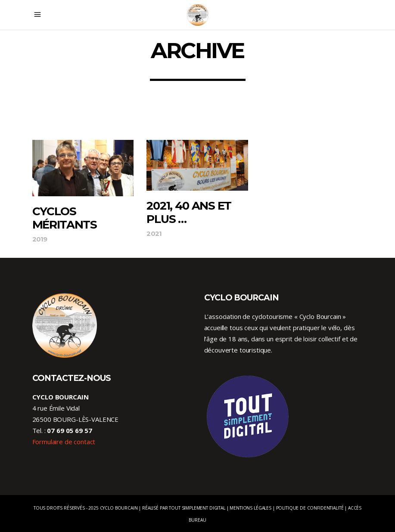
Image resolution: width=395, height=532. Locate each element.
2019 (40, 239)
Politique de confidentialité (310, 508)
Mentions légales (250, 508)
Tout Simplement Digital (197, 508)
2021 (154, 234)
